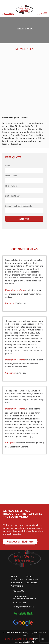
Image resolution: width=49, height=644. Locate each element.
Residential (17, 582)
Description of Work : (15, 290)
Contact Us (31, 582)
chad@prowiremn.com (24, 607)
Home (14, 576)
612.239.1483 (20, 603)
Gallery (29, 576)
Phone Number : (12, 186)
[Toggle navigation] (42, 12)
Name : (8, 166)
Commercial (17, 586)
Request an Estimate (20, 541)
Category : (10, 303)
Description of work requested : (18, 206)
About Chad (17, 579)
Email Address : (12, 176)
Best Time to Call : (13, 196)
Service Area (32, 579)
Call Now (8, 14)
